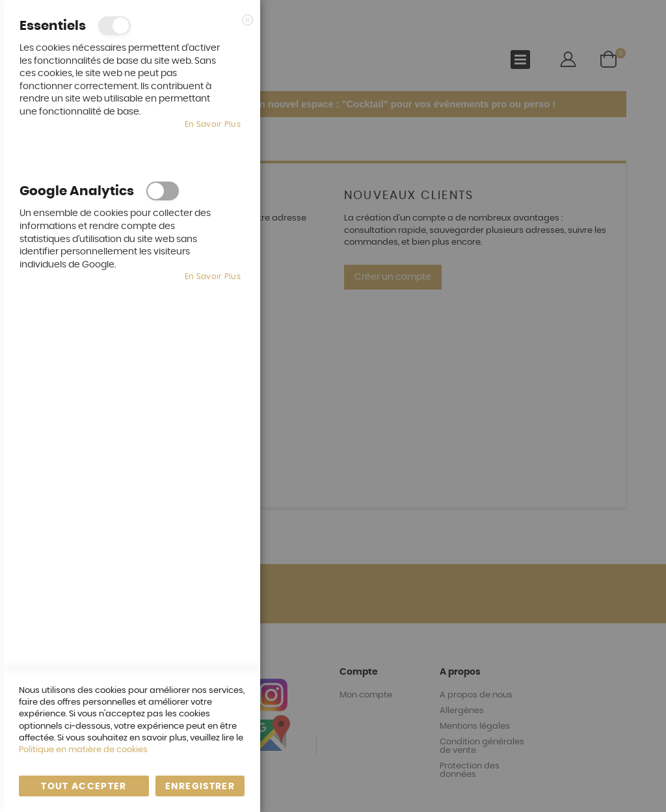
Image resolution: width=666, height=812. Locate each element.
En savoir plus (213, 124)
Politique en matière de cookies (83, 750)
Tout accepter (84, 787)
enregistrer (200, 787)
